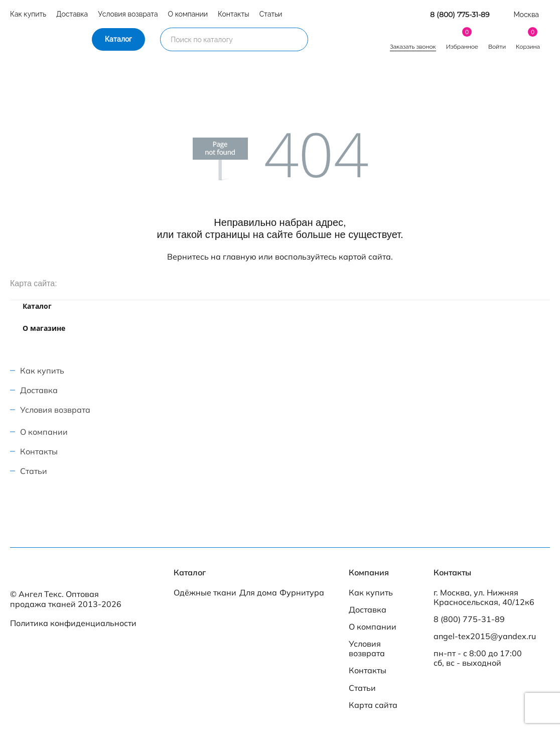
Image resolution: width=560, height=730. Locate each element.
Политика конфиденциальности (73, 623)
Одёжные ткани (205, 593)
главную (240, 257)
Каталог (118, 39)
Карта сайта (373, 705)
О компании (188, 14)
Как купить (28, 14)
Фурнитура (302, 593)
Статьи (271, 14)
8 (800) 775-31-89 (460, 15)
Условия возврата (128, 14)
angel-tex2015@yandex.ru (485, 636)
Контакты (234, 14)
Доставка (72, 14)
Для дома (258, 593)
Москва (526, 15)
